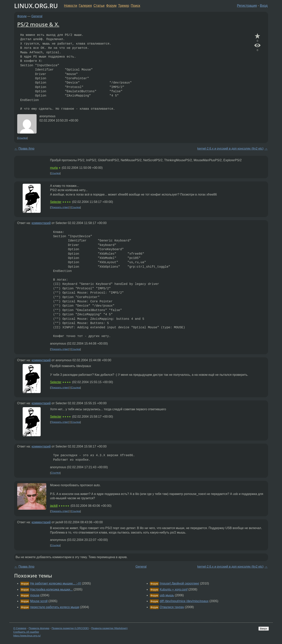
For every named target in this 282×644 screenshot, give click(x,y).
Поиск (135, 6)
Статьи (99, 6)
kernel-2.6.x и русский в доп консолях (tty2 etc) (231, 149)
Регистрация (247, 6)
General (37, 16)
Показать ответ (60, 207)
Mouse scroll (39, 601)
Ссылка (22, 138)
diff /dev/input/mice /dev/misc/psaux (184, 601)
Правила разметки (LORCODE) (70, 628)
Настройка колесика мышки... (51, 589)
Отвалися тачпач (172, 607)
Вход (264, 6)
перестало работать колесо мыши (55, 607)
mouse (35, 595)
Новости (71, 6)
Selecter (56, 202)
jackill (54, 506)
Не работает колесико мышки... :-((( (56, 583)
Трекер (124, 6)
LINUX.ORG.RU (36, 6)
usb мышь (167, 595)
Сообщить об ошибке (26, 632)
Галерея (85, 6)
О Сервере (20, 628)
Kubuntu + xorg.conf (174, 589)
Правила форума (39, 628)
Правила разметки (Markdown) (109, 628)
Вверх (264, 629)
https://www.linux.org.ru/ (27, 636)
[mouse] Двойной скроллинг (179, 583)
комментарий (41, 223)
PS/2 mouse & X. (38, 24)
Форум (111, 6)
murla (54, 168)
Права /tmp (27, 149)
